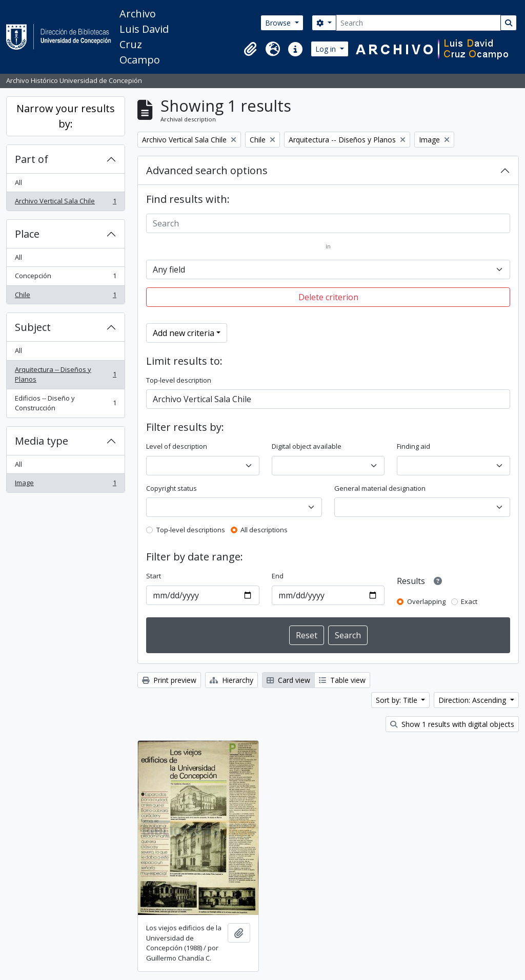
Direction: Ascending (473, 700)
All (18, 182)
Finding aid (413, 446)
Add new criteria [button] (184, 333)
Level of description (177, 446)
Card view (288, 680)
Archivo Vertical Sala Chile (65, 203)
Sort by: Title (398, 700)
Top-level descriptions (191, 530)
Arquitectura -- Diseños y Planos (65, 374)
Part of (32, 159)
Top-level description (179, 380)
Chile (65, 297)
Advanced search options (207, 170)
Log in (327, 49)
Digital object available (307, 446)
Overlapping (426, 601)
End (278, 576)
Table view (342, 680)
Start (154, 576)
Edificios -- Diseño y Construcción (65, 403)
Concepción (65, 278)
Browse (279, 23)
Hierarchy (231, 680)
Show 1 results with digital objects (452, 724)
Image (65, 485)
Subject (33, 327)
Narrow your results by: (66, 116)
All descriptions (264, 530)
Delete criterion (328, 297)
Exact (469, 601)
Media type (42, 441)
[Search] (418, 23)
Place (27, 234)
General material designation (380, 488)
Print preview (169, 680)
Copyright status (171, 488)
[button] (250, 49)
